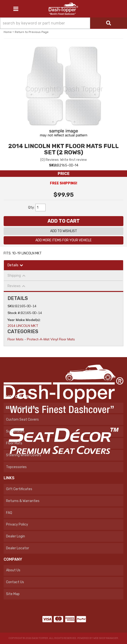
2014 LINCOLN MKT (23, 326)
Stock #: (14, 313)
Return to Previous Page (32, 32)
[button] (63, 23)
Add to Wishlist (64, 231)
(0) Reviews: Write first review (63, 160)
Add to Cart (64, 221)
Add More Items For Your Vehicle (63, 240)
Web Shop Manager (106, 638)
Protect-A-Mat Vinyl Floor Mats (51, 339)
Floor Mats (16, 339)
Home (8, 32)
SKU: (53, 165)
